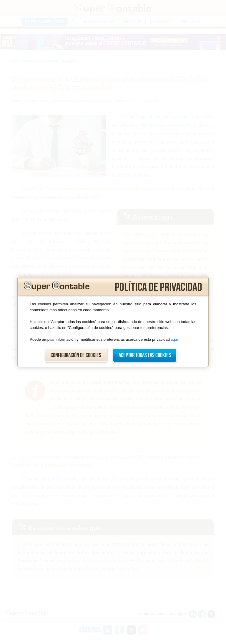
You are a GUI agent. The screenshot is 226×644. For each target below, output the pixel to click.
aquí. (175, 339)
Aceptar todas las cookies (145, 355)
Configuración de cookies (76, 355)
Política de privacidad (158, 287)
